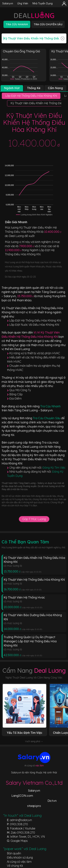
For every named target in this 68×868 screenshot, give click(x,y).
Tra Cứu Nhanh (50, 406)
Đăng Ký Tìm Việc (54, 468)
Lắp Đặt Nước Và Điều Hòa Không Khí (34, 325)
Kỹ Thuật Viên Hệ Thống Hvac (24, 597)
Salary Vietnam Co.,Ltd (34, 783)
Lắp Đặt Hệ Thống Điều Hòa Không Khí (35, 320)
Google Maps (19, 841)
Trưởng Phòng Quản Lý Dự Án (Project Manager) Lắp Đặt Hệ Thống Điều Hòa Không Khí (30, 641)
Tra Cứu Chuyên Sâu (47, 418)
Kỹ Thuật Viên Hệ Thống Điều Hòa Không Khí (34, 580)
